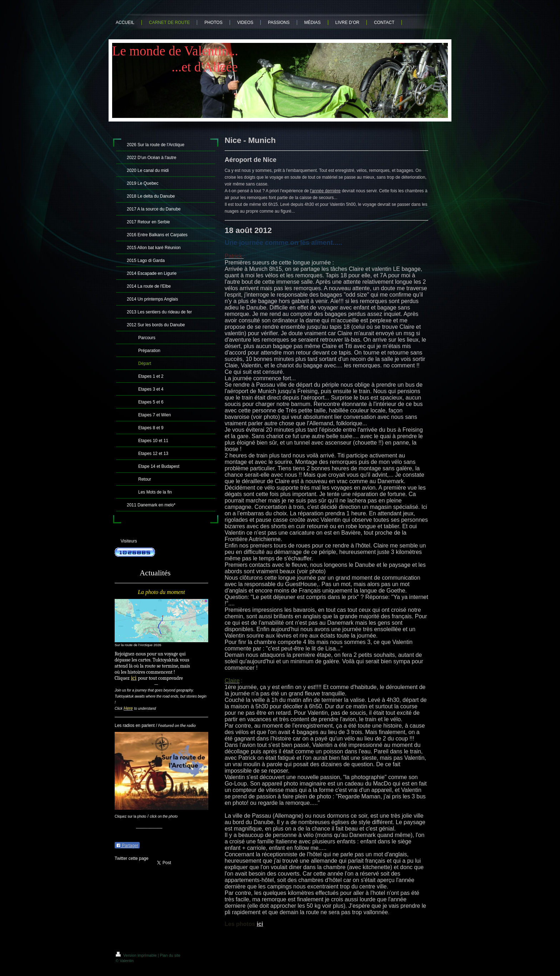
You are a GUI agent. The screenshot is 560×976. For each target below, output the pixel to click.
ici (260, 924)
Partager (127, 846)
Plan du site (170, 955)
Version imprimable (137, 955)
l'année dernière (325, 191)
